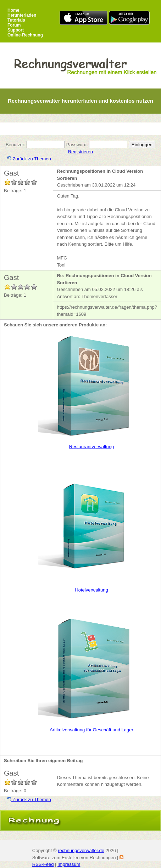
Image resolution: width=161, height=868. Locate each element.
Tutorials (16, 20)
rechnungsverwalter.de (81, 850)
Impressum (69, 864)
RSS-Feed (43, 864)
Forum (14, 25)
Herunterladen (22, 15)
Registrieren (80, 152)
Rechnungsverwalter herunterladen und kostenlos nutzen (80, 101)
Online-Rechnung (25, 35)
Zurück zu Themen (29, 159)
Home (13, 10)
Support (16, 30)
